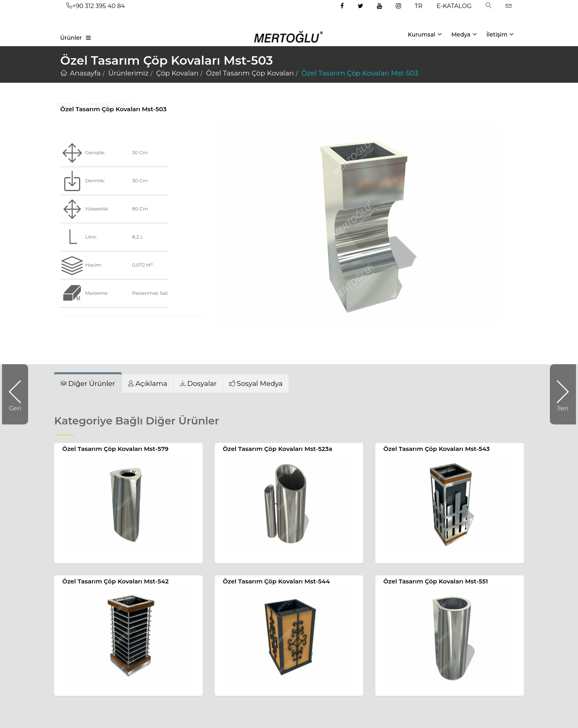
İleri (559, 394)
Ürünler (71, 38)
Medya (464, 34)
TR (418, 6)
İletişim (500, 34)
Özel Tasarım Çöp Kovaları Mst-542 (115, 581)
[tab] (148, 383)
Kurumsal (425, 34)
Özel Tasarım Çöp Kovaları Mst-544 (276, 581)
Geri (18, 394)
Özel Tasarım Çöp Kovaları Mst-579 (115, 449)
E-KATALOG (454, 6)
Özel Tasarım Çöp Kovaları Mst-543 (437, 449)
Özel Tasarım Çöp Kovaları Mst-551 (436, 581)
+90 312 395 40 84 (96, 6)
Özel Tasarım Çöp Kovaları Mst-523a (278, 449)
